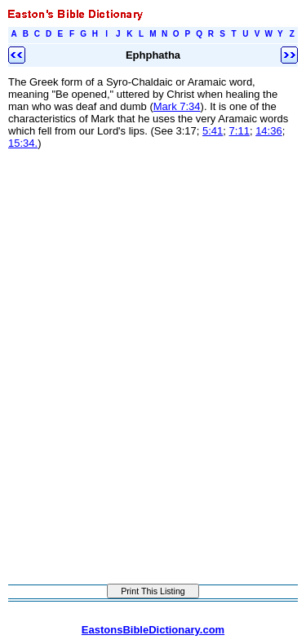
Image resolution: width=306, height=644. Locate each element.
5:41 (213, 131)
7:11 (239, 131)
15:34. (23, 143)
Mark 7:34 (177, 106)
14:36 (269, 131)
